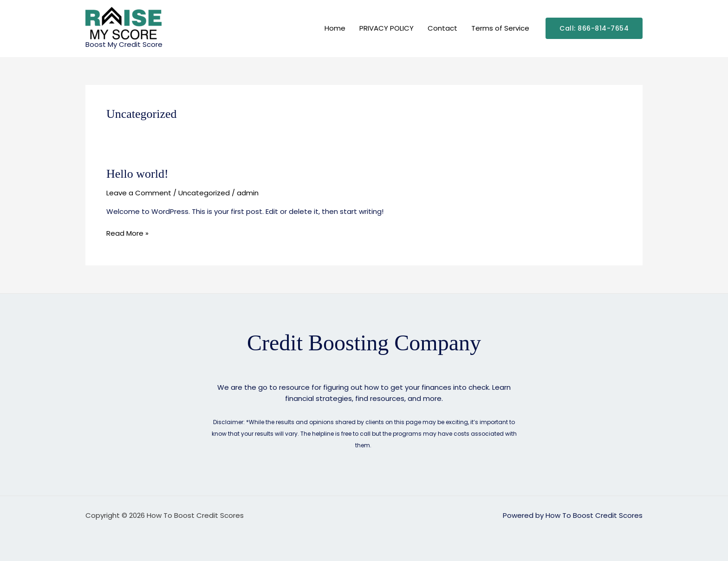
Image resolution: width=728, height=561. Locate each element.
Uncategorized (204, 193)
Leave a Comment (139, 193)
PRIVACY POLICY (387, 28)
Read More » (127, 233)
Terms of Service (500, 28)
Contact (442, 28)
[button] (594, 28)
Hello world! (137, 174)
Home (335, 28)
